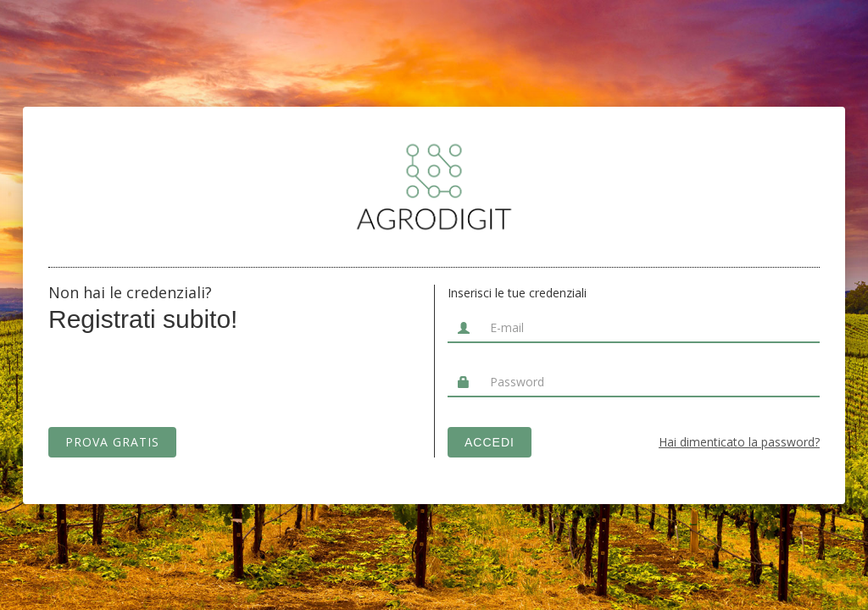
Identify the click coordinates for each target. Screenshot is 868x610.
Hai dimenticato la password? (739, 441)
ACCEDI (490, 442)
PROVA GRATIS (112, 442)
